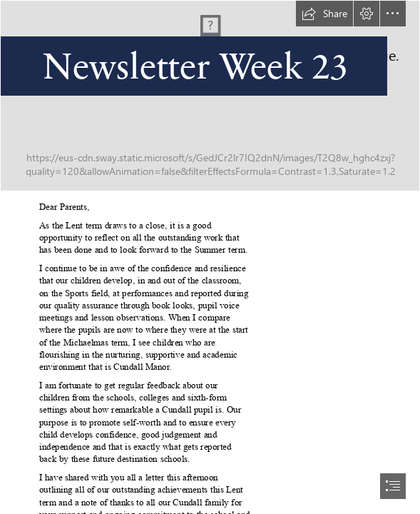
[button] (324, 14)
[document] (210, 257)
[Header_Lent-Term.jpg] (210, 96)
